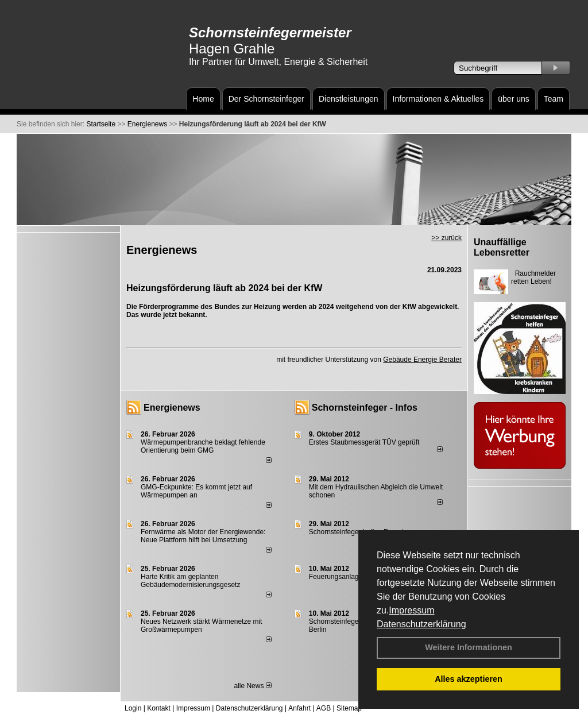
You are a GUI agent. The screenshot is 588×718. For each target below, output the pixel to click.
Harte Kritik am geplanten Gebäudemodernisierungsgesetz (190, 581)
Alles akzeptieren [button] (469, 679)
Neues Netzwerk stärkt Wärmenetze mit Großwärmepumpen (201, 626)
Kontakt (159, 708)
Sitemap (349, 708)
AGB (324, 708)
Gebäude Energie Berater (422, 360)
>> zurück (446, 238)
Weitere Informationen (469, 647)
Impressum (411, 610)
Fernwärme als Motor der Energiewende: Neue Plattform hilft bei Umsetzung (203, 536)
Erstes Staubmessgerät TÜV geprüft (364, 442)
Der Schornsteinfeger (266, 99)
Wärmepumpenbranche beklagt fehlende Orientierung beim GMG (203, 446)
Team (554, 99)
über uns (513, 99)
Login (133, 708)
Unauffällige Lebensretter (502, 247)
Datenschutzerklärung (421, 624)
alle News (252, 686)
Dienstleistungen (349, 99)
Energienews (172, 408)
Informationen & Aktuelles (438, 99)
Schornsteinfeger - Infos (365, 408)
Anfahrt (299, 708)
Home (203, 99)
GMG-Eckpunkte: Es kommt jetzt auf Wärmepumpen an (196, 491)
